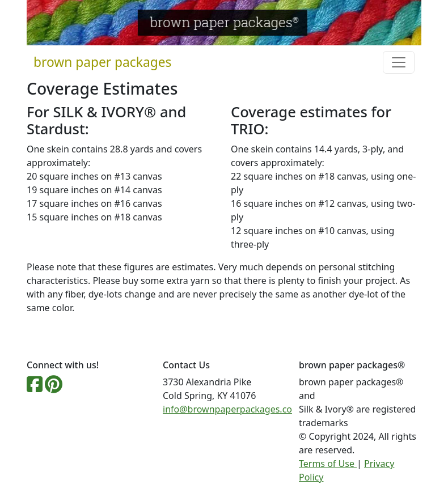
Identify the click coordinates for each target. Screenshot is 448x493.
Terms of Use (328, 464)
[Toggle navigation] (399, 62)
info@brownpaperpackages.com (232, 409)
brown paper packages (102, 62)
